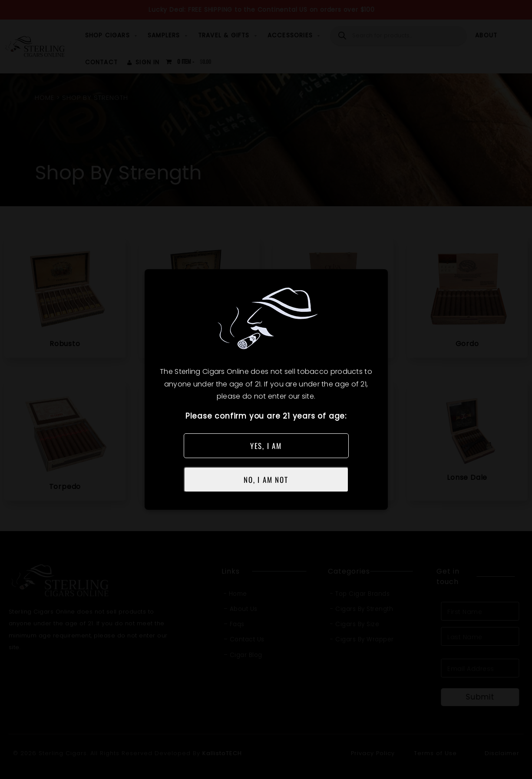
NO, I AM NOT (266, 480)
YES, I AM (266, 446)
